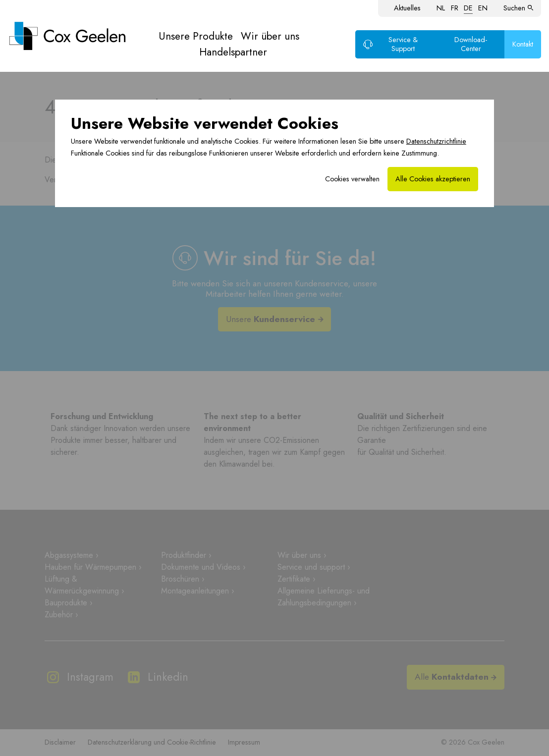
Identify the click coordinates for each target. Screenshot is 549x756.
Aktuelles (407, 8)
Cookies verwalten (352, 179)
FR (455, 8)
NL (441, 8)
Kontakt (523, 44)
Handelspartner (233, 52)
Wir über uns (270, 36)
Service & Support (390, 44)
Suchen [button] (518, 8)
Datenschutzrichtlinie (436, 141)
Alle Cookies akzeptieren (433, 179)
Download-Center (471, 44)
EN (483, 8)
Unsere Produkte (196, 36)
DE (468, 8)
